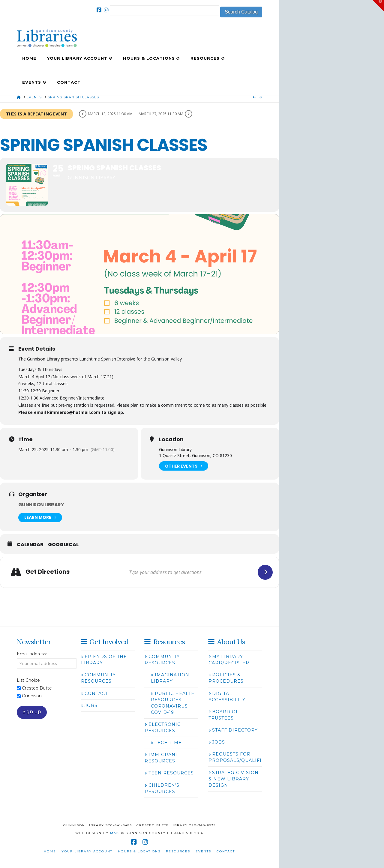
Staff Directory (233, 730)
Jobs (89, 705)
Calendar (30, 545)
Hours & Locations (139, 851)
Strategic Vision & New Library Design (234, 779)
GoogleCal (63, 545)
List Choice (28, 680)
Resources (178, 851)
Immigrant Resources (161, 758)
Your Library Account (87, 851)
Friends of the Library (104, 660)
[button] (378, 6)
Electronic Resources (162, 727)
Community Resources (98, 678)
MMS (115, 833)
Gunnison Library (41, 505)
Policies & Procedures (226, 678)
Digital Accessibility (227, 697)
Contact (94, 693)
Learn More (40, 518)
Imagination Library (170, 678)
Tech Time (166, 743)
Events (203, 851)
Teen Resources (169, 773)
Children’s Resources (162, 788)
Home (50, 851)
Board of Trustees (224, 715)
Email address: (32, 654)
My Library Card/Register (229, 660)
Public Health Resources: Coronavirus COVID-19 (173, 703)
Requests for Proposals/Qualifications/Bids (253, 757)
